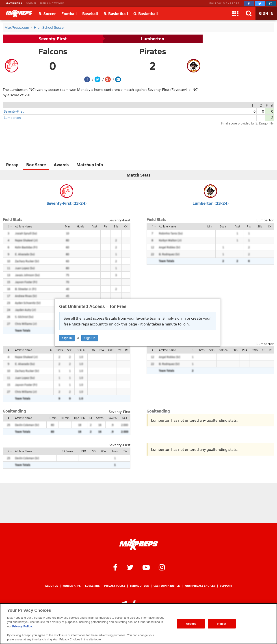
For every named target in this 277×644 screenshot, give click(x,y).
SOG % (81, 350)
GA (91, 418)
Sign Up (90, 338)
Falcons (53, 51)
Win (103, 451)
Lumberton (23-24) (211, 203)
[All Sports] (165, 13)
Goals (81, 226)
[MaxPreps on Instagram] (271, 3)
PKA (101, 350)
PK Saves (67, 451)
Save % (112, 418)
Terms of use (139, 586)
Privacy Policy (115, 586)
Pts (106, 226)
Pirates (153, 51)
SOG (70, 350)
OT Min (65, 418)
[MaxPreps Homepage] (139, 545)
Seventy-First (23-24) (67, 203)
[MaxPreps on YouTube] (146, 567)
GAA (125, 418)
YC (120, 350)
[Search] (249, 13)
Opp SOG (80, 418)
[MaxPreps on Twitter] (260, 3)
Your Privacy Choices (200, 586)
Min (67, 226)
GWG (111, 350)
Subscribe (92, 586)
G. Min (53, 418)
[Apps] (235, 13)
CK (126, 226)
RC (127, 350)
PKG (92, 350)
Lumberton (153, 39)
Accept (191, 624)
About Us (52, 586)
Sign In (67, 338)
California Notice (167, 586)
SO (94, 451)
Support (226, 586)
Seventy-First (53, 39)
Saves (100, 418)
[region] (138, 624)
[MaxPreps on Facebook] (249, 3)
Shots (59, 350)
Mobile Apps (72, 586)
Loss (115, 451)
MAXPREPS (14, 3)
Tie (125, 451)
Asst (94, 226)
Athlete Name (24, 226)
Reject (222, 624)
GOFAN (31, 3)
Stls (116, 226)
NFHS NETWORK (52, 3)
